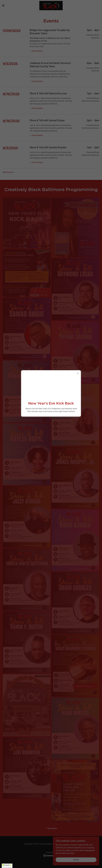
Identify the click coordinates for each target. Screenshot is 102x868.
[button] (7, 866)
